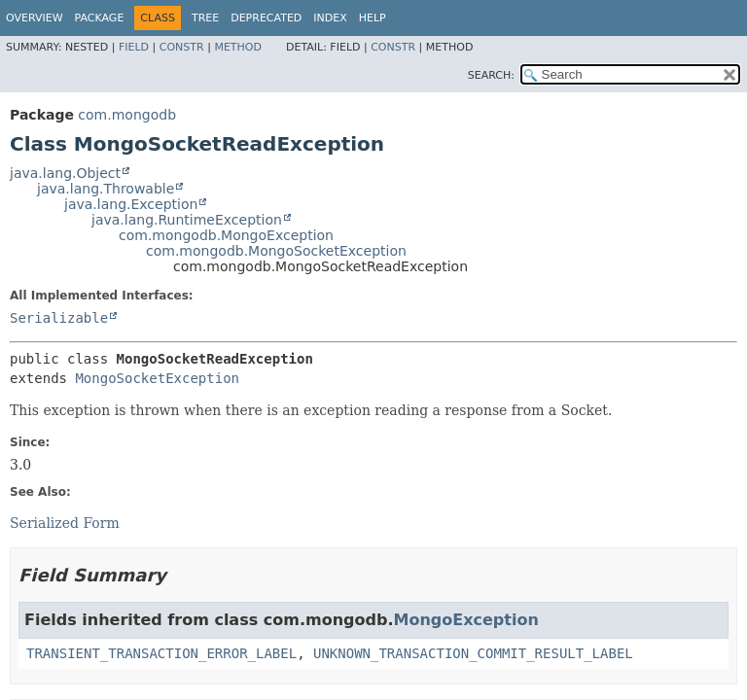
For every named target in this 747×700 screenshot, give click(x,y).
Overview (35, 18)
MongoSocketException (157, 378)
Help (373, 18)
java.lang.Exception (131, 204)
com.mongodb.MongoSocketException (276, 251)
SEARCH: (491, 75)
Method (238, 47)
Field (134, 47)
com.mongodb (127, 115)
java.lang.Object (65, 173)
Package (100, 18)
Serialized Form (65, 523)
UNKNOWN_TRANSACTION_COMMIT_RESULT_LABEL (473, 653)
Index (330, 18)
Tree (205, 18)
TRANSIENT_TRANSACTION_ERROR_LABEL (161, 653)
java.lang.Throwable (106, 189)
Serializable (59, 318)
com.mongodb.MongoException (226, 235)
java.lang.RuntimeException (187, 220)
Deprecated (266, 18)
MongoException (466, 620)
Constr (182, 47)
